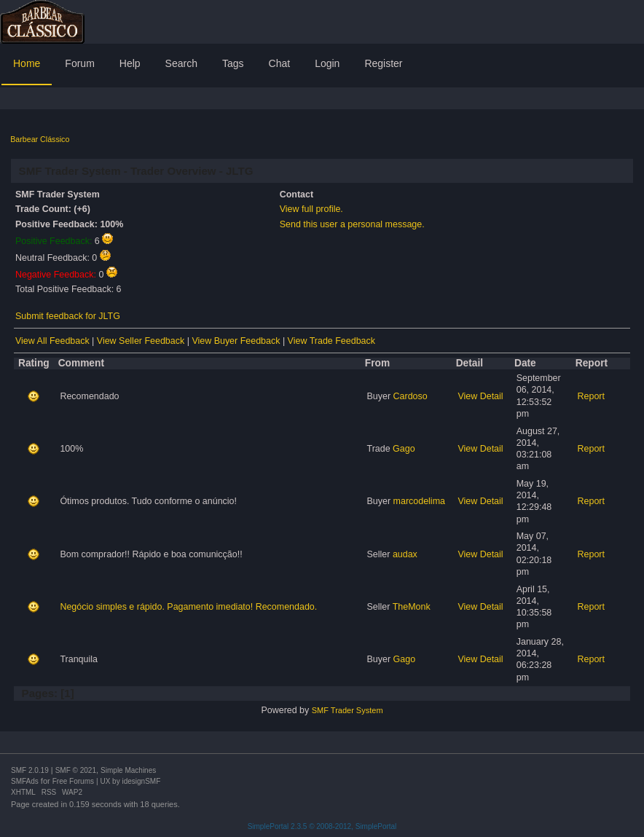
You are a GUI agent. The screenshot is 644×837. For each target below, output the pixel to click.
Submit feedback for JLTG (68, 316)
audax (405, 554)
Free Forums (73, 781)
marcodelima (419, 501)
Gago (404, 449)
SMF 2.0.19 (30, 770)
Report (591, 396)
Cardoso (411, 396)
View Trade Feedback (331, 341)
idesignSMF (141, 781)
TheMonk (412, 607)
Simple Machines (128, 770)
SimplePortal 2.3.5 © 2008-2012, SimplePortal (322, 826)
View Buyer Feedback (236, 341)
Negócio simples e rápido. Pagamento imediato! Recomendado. (188, 607)
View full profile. (311, 209)
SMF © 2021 (76, 770)
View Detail (480, 396)
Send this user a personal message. (352, 224)
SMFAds (25, 781)
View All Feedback (52, 341)
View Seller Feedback (141, 341)
